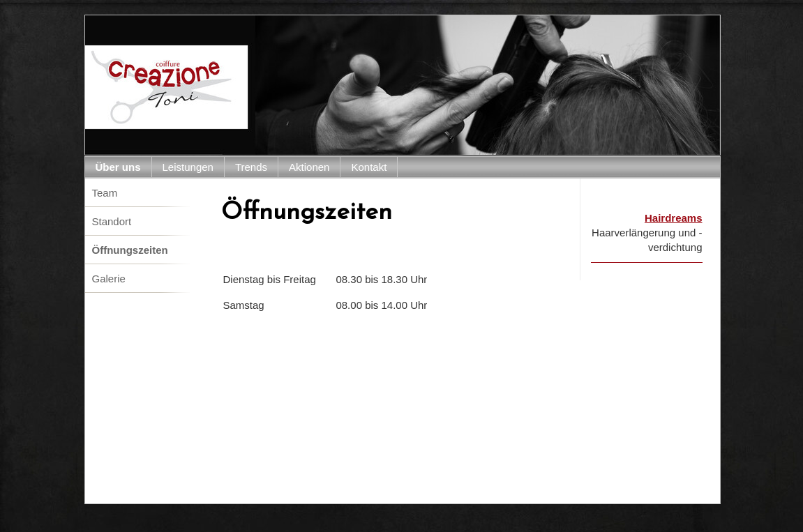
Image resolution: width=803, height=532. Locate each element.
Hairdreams (674, 218)
